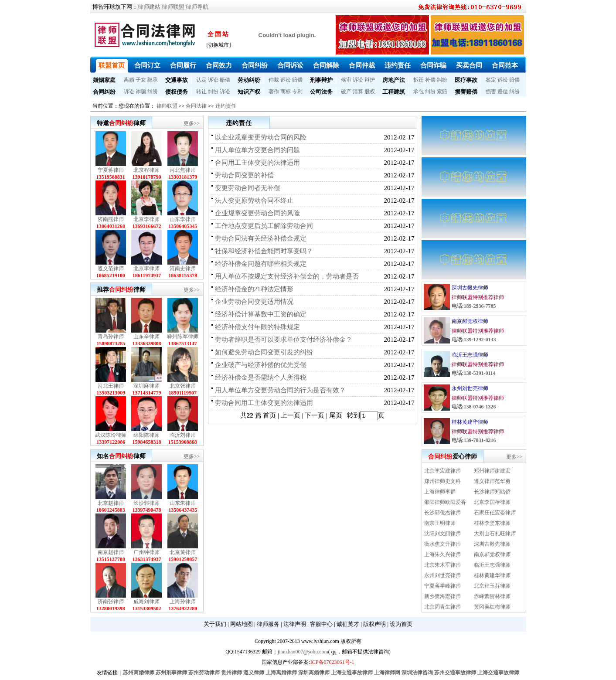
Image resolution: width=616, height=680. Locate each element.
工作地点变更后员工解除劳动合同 (264, 226)
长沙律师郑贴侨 (492, 492)
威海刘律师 (146, 602)
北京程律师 (146, 170)
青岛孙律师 (111, 337)
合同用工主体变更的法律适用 (257, 163)
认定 (201, 80)
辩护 (370, 80)
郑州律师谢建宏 (492, 471)
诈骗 (141, 92)
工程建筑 (394, 92)
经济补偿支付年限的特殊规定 (257, 327)
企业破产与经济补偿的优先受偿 (261, 365)
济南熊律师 (111, 219)
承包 (419, 92)
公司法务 (321, 92)
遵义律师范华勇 (492, 481)
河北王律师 (111, 386)
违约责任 (398, 65)
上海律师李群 (440, 492)
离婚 (129, 80)
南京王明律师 (440, 523)
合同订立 (147, 65)
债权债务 (177, 92)
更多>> (192, 123)
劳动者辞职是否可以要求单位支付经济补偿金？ (284, 340)
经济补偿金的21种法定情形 (254, 289)
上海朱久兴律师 (442, 554)
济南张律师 (111, 602)
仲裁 (274, 80)
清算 (358, 92)
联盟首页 (112, 65)
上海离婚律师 (281, 673)
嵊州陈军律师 (183, 337)
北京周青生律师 (442, 607)
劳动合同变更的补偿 (244, 175)
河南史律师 (183, 269)
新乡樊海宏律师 (442, 596)
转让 (201, 92)
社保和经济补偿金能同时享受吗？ (264, 251)
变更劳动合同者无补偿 (248, 188)
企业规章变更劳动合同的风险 (257, 213)
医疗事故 (466, 80)
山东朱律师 (183, 503)
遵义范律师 (111, 269)
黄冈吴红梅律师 (492, 607)
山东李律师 (183, 219)
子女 (141, 80)
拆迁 (419, 80)
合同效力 (219, 65)
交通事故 (177, 80)
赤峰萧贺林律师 (492, 596)
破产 (346, 92)
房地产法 (394, 80)
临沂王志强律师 (470, 355)
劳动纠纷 (249, 80)
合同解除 (326, 65)
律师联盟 (173, 7)
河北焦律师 (183, 170)
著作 (274, 92)
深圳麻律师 (146, 386)
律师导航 (197, 7)
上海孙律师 (183, 602)
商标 (286, 92)
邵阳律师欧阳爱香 (445, 502)
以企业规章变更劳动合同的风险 (261, 137)
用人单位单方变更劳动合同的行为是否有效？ (280, 390)
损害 (491, 92)
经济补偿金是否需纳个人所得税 (261, 377)
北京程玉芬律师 (492, 586)
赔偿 (225, 80)
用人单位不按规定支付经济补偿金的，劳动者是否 (287, 276)
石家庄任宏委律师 (495, 513)
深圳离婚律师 (314, 673)
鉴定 (491, 80)
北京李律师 (146, 219)
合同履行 (183, 65)
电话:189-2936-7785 (474, 306)
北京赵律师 (111, 503)
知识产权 (249, 92)
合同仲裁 (362, 65)
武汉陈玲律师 (111, 435)
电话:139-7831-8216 (474, 440)
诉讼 (213, 80)
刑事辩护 (321, 80)
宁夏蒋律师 (111, 170)
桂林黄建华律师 (470, 422)
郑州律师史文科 (442, 481)
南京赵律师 (111, 552)
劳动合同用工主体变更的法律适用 (264, 403)
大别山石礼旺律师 (495, 534)
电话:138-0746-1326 (474, 407)
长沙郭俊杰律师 (442, 513)
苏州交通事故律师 (455, 673)
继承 (153, 80)
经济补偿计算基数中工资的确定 (261, 314)
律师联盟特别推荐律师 (478, 297)
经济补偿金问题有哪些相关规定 (261, 264)
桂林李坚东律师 (492, 523)
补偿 (430, 80)
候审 (346, 80)
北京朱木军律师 (442, 565)
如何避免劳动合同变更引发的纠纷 (264, 352)
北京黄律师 (183, 552)
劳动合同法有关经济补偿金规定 (261, 238)
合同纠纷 (255, 65)
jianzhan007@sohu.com (303, 652)
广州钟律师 (146, 552)
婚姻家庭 (104, 80)
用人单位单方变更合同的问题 (257, 150)
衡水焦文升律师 (442, 544)
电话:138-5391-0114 (474, 373)
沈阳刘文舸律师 (442, 534)
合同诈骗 (433, 65)
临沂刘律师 (183, 435)
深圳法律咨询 (417, 673)
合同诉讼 (290, 65)
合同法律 (196, 106)
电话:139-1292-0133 (474, 340)
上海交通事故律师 (352, 673)
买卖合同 (469, 65)
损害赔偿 (466, 92)
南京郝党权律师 (470, 321)
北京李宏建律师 (442, 471)
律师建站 (149, 7)
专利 (297, 92)
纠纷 (442, 80)
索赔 (442, 92)
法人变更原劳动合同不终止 (254, 201)
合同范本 (505, 65)
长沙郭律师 (146, 503)
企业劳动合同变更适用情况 (254, 302)
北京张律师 (183, 386)
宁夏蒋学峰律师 (442, 586)
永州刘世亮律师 (470, 388)
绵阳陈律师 (146, 435)
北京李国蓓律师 (492, 502)
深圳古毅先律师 (470, 288)
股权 (370, 92)
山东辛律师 (146, 337)
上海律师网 (387, 673)
